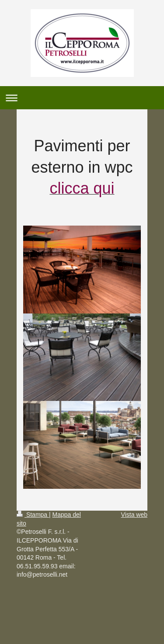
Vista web (134, 515)
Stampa (33, 515)
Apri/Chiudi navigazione (82, 98)
